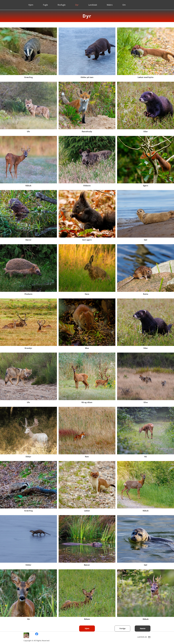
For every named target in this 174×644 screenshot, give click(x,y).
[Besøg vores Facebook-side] (37, 634)
